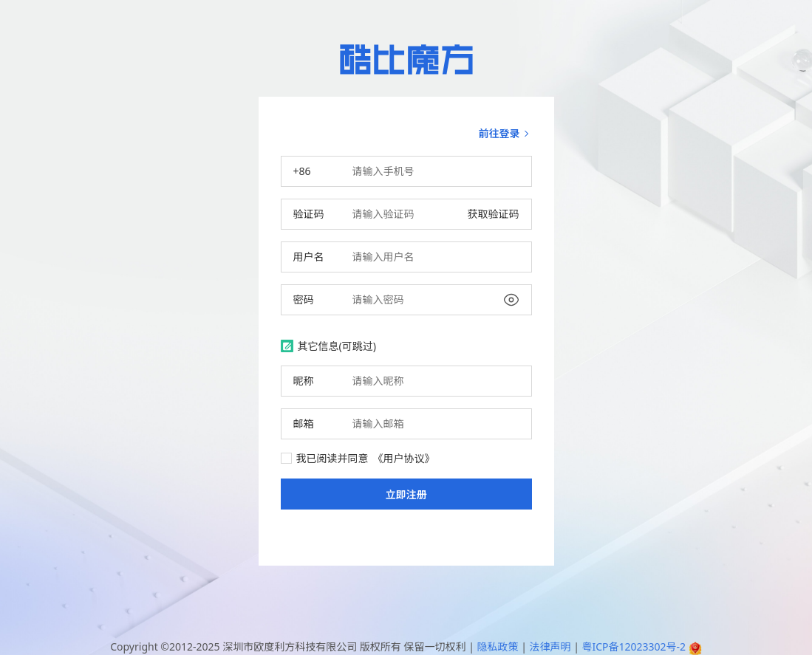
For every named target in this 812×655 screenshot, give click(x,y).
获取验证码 (494, 214)
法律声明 (550, 647)
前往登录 (505, 133)
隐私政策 (497, 647)
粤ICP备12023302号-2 (634, 647)
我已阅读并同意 (358, 459)
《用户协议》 (404, 458)
